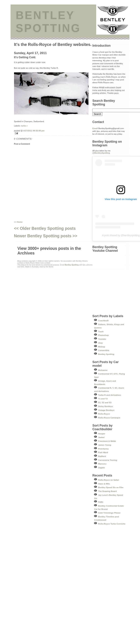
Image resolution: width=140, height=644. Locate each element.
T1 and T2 (103, 399)
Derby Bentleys (105, 406)
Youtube (102, 339)
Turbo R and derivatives (110, 395)
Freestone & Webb (107, 441)
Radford (102, 456)
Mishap (102, 347)
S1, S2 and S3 (105, 402)
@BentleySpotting (101, 153)
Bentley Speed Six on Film (111, 487)
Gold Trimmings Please (109, 513)
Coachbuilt (103, 321)
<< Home (18, 222)
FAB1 (101, 502)
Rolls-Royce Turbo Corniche (112, 524)
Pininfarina (103, 449)
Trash (101, 331)
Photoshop (103, 335)
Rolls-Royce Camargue (109, 418)
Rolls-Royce (104, 414)
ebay (100, 343)
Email (95, 128)
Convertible (104, 350)
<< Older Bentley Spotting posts (45, 228)
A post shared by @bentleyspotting (121, 235)
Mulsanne (103, 370)
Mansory (102, 464)
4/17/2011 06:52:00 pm (34, 131)
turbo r (24, 126)
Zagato (101, 468)
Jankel (101, 437)
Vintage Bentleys (106, 410)
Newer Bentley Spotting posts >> (46, 236)
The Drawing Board (107, 491)
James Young (105, 445)
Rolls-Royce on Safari (109, 480)
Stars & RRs (104, 484)
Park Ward (103, 452)
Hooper (102, 434)
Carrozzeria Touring (108, 460)
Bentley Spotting (106, 354)
